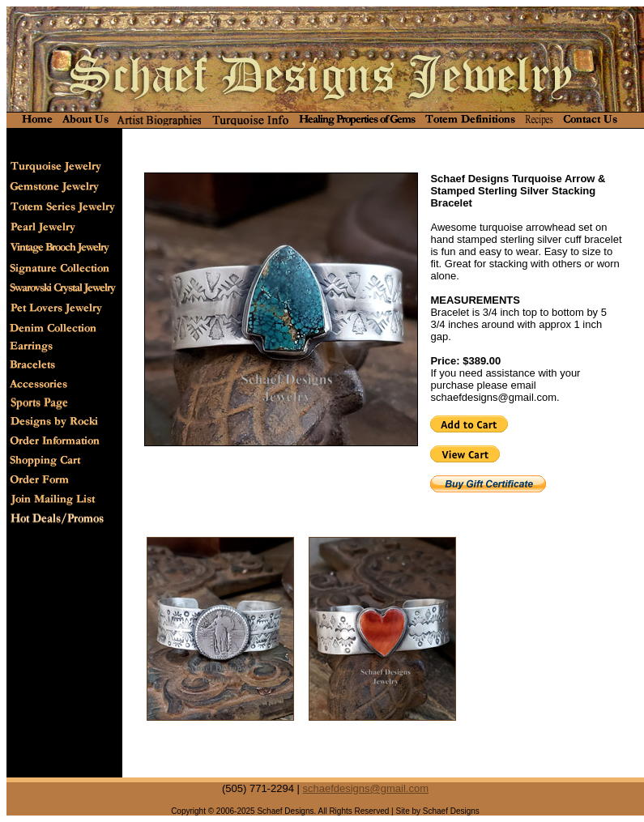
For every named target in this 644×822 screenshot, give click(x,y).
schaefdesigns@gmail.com (365, 788)
